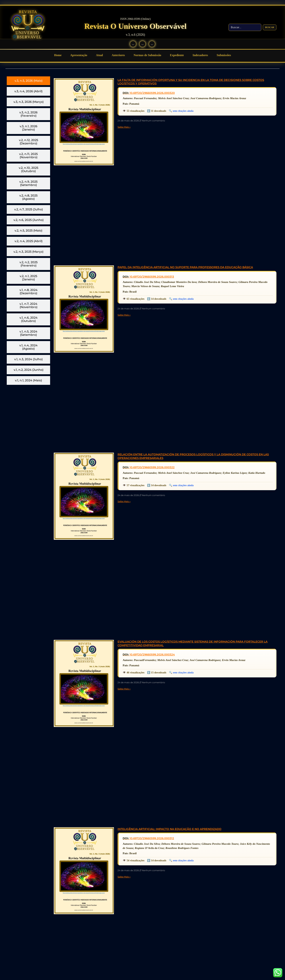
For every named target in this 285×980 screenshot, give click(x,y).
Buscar (270, 27)
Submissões (224, 55)
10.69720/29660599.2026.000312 (152, 838)
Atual (99, 55)
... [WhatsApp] (152, 44)
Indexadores (200, 55)
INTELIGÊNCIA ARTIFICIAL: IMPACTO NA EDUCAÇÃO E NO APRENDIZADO (169, 829)
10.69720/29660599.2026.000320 (152, 93)
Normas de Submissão (147, 55)
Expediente (177, 55)
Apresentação (79, 55)
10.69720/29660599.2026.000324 (152, 655)
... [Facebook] (133, 44)
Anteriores (118, 55)
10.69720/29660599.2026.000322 (152, 467)
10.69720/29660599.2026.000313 (152, 277)
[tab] (28, 81)
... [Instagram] (142, 44)
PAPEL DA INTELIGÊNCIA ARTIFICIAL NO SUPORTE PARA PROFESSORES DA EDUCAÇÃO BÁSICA (185, 267)
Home (58, 55)
